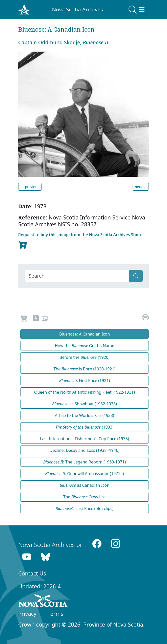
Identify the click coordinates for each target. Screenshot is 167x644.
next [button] (141, 187)
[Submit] (136, 276)
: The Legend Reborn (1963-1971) (85, 462)
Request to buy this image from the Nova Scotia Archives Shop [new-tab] (80, 241)
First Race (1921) (85, 381)
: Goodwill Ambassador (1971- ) (84, 474)
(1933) (84, 427)
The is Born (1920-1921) (85, 369)
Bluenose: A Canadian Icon (85, 334)
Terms (55, 614)
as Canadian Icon (85, 485)
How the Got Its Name (85, 346)
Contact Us (32, 573)
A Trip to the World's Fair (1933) (85, 415)
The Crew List (85, 497)
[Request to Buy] (24, 319)
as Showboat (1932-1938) (85, 404)
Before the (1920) (84, 357)
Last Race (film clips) (85, 508)
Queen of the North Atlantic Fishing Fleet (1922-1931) (85, 392)
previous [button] (30, 187)
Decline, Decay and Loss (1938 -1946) (85, 450)
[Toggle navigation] (137, 10)
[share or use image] (45, 319)
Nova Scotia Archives (78, 9)
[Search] (77, 276)
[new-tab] (36, 319)
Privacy (27, 614)
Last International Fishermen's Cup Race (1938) (85, 439)
